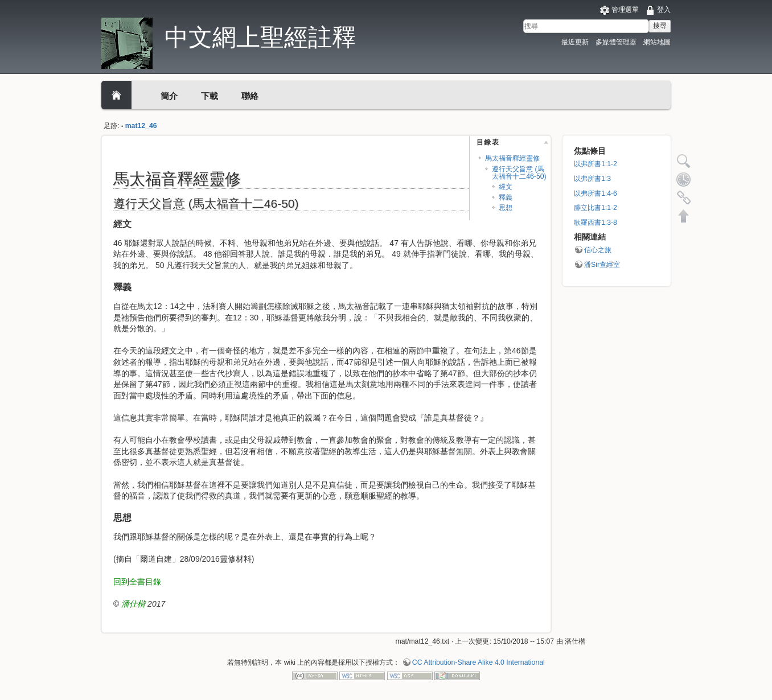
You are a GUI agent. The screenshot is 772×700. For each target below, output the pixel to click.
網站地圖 (657, 42)
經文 (506, 187)
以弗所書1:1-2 (596, 164)
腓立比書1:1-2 (596, 208)
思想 (506, 208)
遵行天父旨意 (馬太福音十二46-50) (519, 173)
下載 (210, 96)
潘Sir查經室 (602, 265)
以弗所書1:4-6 (596, 193)
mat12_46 (141, 126)
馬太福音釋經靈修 (512, 158)
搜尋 (660, 26)
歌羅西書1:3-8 (596, 223)
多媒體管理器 (616, 42)
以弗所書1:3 (592, 179)
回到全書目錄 (137, 582)
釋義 (506, 197)
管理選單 (625, 10)
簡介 (169, 96)
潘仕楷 (133, 604)
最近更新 (575, 42)
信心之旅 (598, 250)
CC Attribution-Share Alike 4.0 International (479, 662)
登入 (664, 10)
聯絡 (250, 96)
